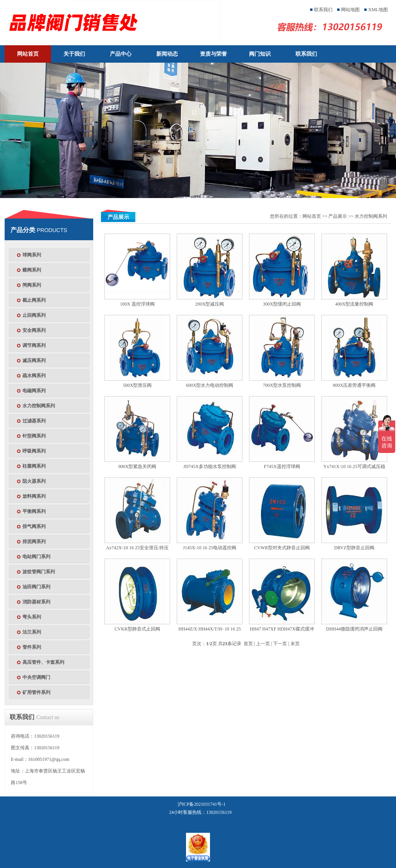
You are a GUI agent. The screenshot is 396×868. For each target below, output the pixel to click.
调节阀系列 (34, 345)
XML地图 (378, 10)
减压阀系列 (34, 361)
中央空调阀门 (36, 677)
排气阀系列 (34, 526)
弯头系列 (32, 617)
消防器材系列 (36, 602)
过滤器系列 (34, 421)
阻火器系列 (34, 481)
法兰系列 (32, 632)
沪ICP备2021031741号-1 (202, 804)
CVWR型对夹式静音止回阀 (282, 548)
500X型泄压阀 (137, 385)
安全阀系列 (34, 330)
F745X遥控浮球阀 (282, 466)
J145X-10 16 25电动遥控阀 (209, 548)
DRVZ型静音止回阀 (354, 548)
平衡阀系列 (34, 511)
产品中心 (121, 54)
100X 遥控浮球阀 (137, 304)
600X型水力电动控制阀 (210, 385)
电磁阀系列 (34, 391)
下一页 (280, 644)
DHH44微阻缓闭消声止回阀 (354, 629)
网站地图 (350, 10)
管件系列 (32, 647)
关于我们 (74, 54)
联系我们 (323, 10)
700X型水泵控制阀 (282, 385)
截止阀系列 (34, 300)
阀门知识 (260, 54)
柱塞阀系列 (34, 466)
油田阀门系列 (36, 587)
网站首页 (28, 54)
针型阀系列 (34, 436)
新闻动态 (167, 54)
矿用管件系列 (36, 692)
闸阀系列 (32, 285)
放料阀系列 (34, 496)
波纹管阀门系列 (39, 572)
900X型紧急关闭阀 (137, 466)
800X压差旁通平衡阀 (354, 385)
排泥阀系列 (34, 542)
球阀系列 (32, 255)
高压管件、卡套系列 (43, 662)
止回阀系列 (34, 315)
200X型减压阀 (210, 304)
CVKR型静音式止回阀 (137, 629)
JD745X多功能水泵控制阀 (210, 466)
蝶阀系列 (32, 270)
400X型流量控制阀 (354, 304)
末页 (295, 644)
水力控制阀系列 (39, 406)
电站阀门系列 (36, 557)
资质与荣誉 (213, 54)
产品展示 (338, 216)
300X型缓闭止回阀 (282, 304)
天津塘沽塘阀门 (120, 22)
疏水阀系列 (34, 376)
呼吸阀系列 (34, 451)
